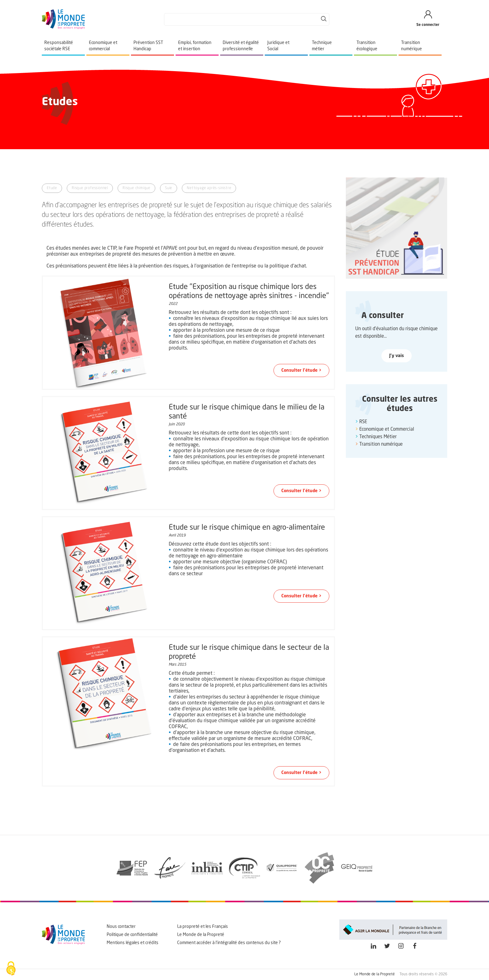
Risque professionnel (90, 188)
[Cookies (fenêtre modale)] (11, 969)
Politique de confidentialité (132, 935)
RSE (363, 422)
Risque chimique (136, 188)
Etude (52, 188)
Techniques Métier (378, 437)
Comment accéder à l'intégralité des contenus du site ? (229, 943)
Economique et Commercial (387, 430)
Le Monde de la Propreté (201, 935)
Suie (169, 188)
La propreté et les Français (203, 927)
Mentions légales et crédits (133, 943)
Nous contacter (121, 927)
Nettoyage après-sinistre (209, 188)
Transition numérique (381, 445)
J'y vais (397, 356)
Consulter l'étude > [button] (301, 370)
